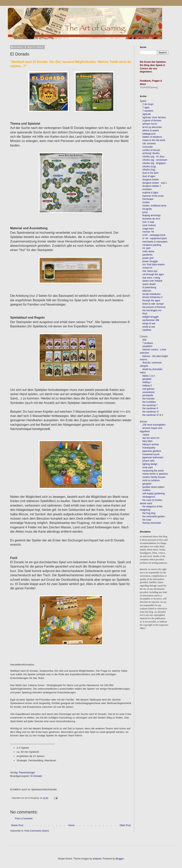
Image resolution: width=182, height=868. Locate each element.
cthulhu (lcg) (149, 170)
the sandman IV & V (153, 415)
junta (145, 212)
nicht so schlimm (151, 480)
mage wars (148, 229)
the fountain (149, 399)
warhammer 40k (151, 320)
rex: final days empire (153, 264)
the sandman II (150, 408)
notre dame (148, 251)
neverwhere (149, 392)
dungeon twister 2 (152, 186)
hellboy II (147, 386)
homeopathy (149, 448)
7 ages (146, 108)
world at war (149, 327)
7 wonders (148, 111)
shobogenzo (149, 497)
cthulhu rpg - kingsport (154, 163)
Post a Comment (24, 819)
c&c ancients (149, 144)
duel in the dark (150, 173)
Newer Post (17, 825)
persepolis (148, 395)
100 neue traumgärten (154, 425)
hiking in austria (150, 444)
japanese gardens (152, 451)
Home (71, 825)
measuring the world (153, 471)
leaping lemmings (151, 215)
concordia (147, 147)
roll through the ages (153, 274)
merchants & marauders (155, 242)
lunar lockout (149, 225)
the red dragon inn (152, 310)
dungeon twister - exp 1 (155, 183)
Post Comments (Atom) (37, 831)
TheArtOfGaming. (149, 87)
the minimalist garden (153, 516)
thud (145, 314)
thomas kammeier (152, 523)
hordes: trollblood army (154, 206)
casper (146, 435)
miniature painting (152, 245)
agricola (146, 114)
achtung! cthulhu (151, 153)
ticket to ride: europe (153, 304)
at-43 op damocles (152, 127)
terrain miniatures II (152, 297)
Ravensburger (27, 772)
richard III (147, 268)
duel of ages (149, 176)
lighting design (150, 464)
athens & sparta (151, 130)
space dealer (149, 284)
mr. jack (146, 248)
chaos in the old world (154, 140)
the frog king (149, 513)
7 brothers (148, 343)
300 (144, 340)
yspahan (147, 330)
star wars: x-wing (151, 278)
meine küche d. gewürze (155, 474)
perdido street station (153, 487)
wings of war (149, 323)
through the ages (151, 300)
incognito (147, 209)
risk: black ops (150, 271)
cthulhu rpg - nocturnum (155, 160)
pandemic (147, 255)
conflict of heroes (151, 150)
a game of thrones (152, 121)
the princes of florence (154, 307)
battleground (149, 134)
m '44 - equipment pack (154, 238)
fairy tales (147, 441)
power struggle (150, 261)
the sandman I (150, 405)
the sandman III (150, 412)
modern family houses (154, 477)
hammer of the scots (153, 196)
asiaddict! (147, 346)
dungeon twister (151, 180)
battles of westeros (152, 137)
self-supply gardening (153, 493)
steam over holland (152, 281)
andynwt (97, 859)
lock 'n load (148, 222)
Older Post (125, 825)
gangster (147, 379)
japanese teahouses (153, 457)
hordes (146, 202)
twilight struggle (150, 317)
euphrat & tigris (150, 193)
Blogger (120, 859)
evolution (147, 189)
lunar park (147, 467)
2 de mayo (148, 104)
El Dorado (36, 776)
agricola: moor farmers (154, 117)
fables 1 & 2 (149, 376)
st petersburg (149, 287)
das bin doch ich (151, 438)
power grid (148, 258)
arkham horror (150, 124)
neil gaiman (148, 389)
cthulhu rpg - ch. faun (153, 157)
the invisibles (149, 402)
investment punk (151, 454)
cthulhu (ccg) (149, 167)
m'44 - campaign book (154, 235)
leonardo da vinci (151, 219)
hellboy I (147, 382)
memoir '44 (148, 232)
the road (147, 520)
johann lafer (148, 461)
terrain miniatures (151, 294)
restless (146, 490)
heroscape (148, 199)
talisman (147, 291)
